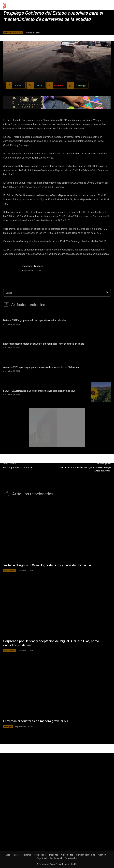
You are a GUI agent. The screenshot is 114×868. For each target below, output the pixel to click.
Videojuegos (67, 855)
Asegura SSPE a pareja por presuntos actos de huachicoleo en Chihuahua (41, 367)
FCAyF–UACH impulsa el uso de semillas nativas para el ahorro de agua (39, 391)
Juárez (17, 855)
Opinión (102, 855)
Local (8, 855)
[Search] (107, 293)
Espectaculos (71, 858)
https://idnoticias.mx (31, 270)
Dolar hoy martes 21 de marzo (18, 467)
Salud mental (56, 858)
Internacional (40, 855)
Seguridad (42, 858)
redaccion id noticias (33, 266)
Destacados (10, 571)
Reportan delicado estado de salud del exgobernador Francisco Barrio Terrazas (44, 344)
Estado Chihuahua (13, 33)
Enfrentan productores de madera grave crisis (36, 721)
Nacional (27, 855)
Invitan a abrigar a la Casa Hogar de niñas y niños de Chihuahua (47, 565)
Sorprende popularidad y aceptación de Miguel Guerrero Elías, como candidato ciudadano (51, 643)
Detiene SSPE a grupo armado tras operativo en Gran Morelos (35, 320)
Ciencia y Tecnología (86, 855)
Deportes (54, 855)
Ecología (8, 726)
